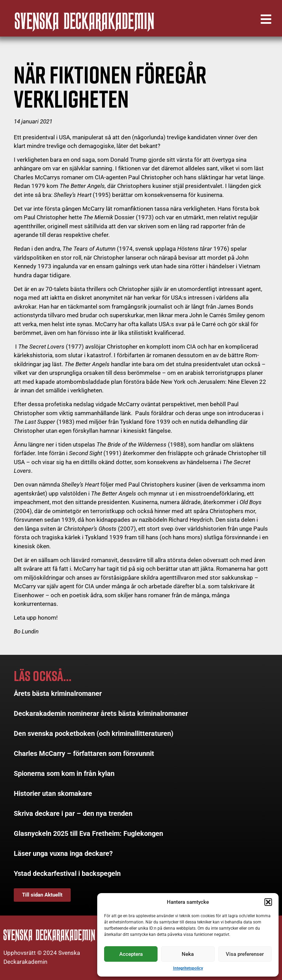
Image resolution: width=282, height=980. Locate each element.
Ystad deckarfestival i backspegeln (67, 873)
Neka (188, 954)
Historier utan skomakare (53, 793)
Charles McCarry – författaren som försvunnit (84, 753)
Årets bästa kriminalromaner (58, 693)
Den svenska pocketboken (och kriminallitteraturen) (94, 733)
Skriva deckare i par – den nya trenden (73, 813)
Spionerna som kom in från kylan (64, 773)
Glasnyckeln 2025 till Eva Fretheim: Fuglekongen (88, 833)
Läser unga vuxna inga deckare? (63, 853)
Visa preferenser (245, 954)
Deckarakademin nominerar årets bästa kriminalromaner (101, 713)
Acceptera (131, 954)
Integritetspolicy (188, 968)
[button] (268, 902)
